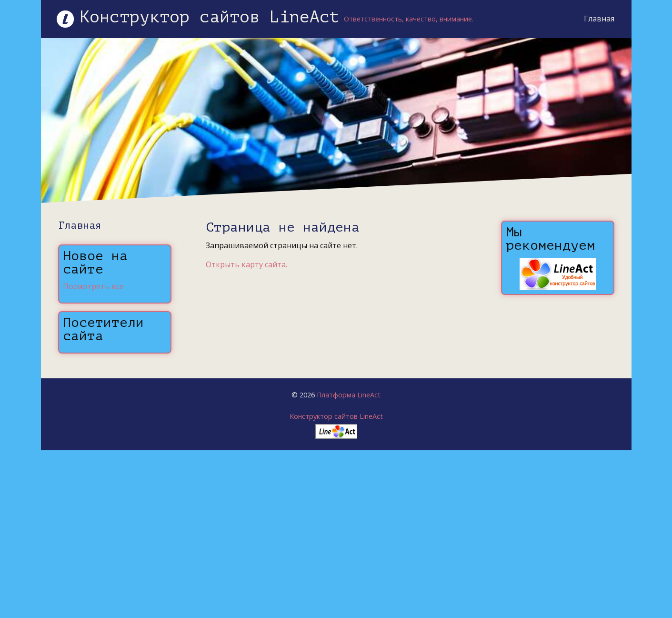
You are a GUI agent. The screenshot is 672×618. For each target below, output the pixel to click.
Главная (592, 19)
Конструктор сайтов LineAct (336, 416)
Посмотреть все (93, 286)
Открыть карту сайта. (246, 264)
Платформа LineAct (349, 395)
